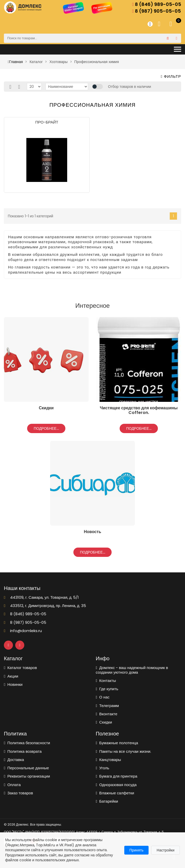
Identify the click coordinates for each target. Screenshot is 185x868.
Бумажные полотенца (117, 743)
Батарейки (107, 801)
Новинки (13, 684)
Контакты (106, 681)
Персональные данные (26, 768)
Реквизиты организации (27, 776)
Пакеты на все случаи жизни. (124, 751)
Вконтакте (107, 714)
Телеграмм (107, 706)
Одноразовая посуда (116, 785)
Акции (11, 676)
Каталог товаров (20, 668)
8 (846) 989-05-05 (157, 5)
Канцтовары (109, 760)
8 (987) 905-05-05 (156, 11)
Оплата (12, 785)
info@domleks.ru (23, 631)
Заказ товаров (18, 793)
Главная (15, 62)
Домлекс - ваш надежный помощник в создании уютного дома (132, 670)
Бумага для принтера (117, 776)
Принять (137, 850)
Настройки (165, 850)
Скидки (104, 722)
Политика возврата (23, 751)
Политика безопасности (27, 743)
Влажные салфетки (115, 793)
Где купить (107, 689)
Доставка (14, 760)
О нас (103, 697)
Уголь (103, 768)
